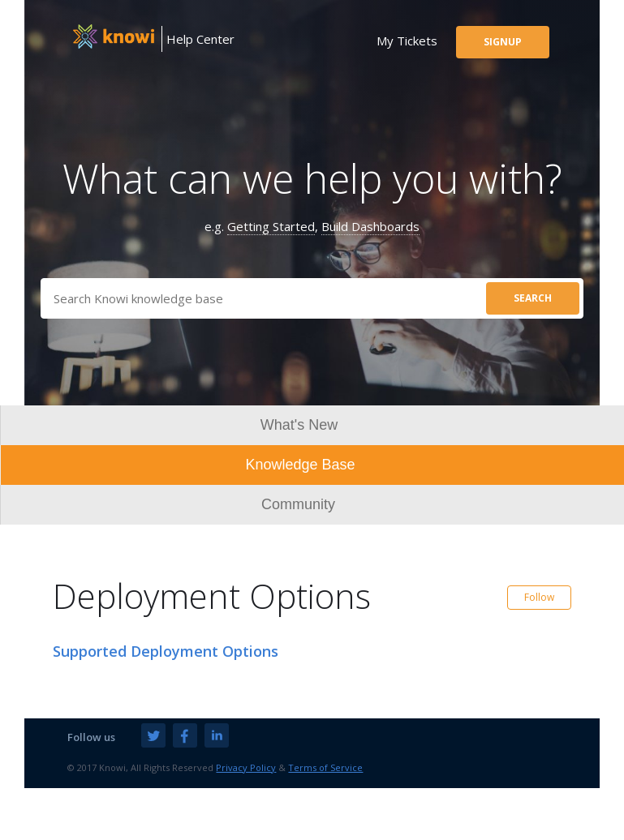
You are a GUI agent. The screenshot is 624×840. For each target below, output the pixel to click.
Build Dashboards (370, 226)
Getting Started (271, 226)
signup (503, 42)
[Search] (312, 298)
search (533, 298)
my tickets (407, 41)
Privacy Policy (246, 767)
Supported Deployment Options (166, 651)
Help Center (200, 39)
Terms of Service (325, 767)
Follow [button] (539, 597)
